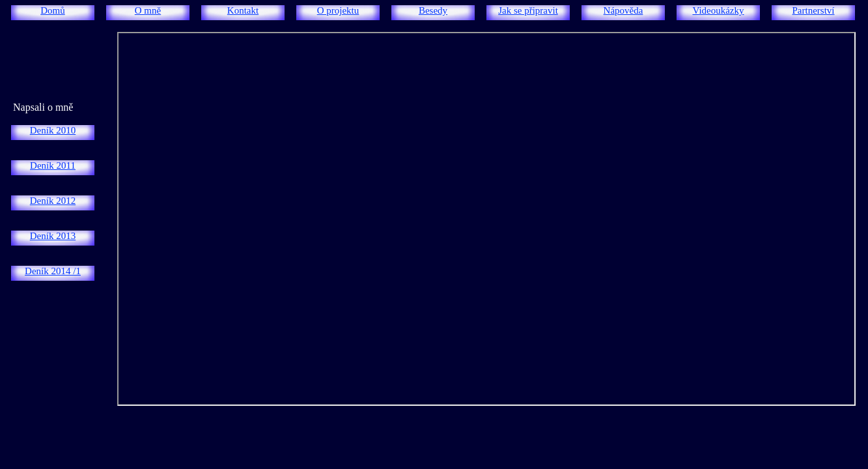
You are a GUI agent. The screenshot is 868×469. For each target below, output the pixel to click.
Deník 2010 (53, 130)
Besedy (433, 10)
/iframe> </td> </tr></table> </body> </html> (486, 219)
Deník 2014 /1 (53, 271)
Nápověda (623, 10)
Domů (53, 10)
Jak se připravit (528, 10)
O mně (148, 10)
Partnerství (814, 10)
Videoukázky (718, 10)
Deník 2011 (53, 165)
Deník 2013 (53, 236)
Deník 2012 (53, 201)
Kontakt (243, 10)
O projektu (338, 10)
